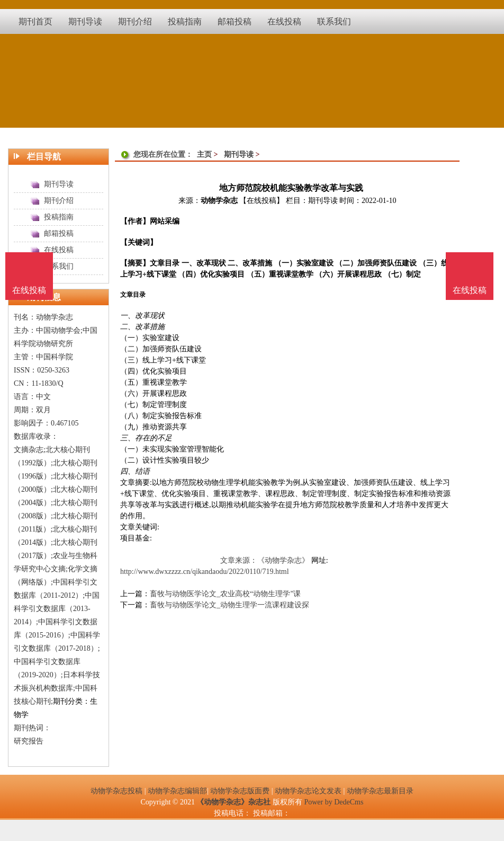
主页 (204, 154)
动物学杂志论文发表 (308, 791)
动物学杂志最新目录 (380, 791)
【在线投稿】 (262, 201)
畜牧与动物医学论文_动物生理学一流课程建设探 (229, 605)
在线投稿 (470, 290)
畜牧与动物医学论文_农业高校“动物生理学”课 (225, 594)
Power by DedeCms (334, 802)
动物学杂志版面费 (240, 791)
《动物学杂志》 (283, 560)
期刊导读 (239, 154)
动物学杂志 (219, 201)
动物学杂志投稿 (116, 791)
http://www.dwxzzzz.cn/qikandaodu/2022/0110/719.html (205, 572)
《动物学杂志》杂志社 (233, 802)
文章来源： (239, 560)
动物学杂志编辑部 (177, 791)
